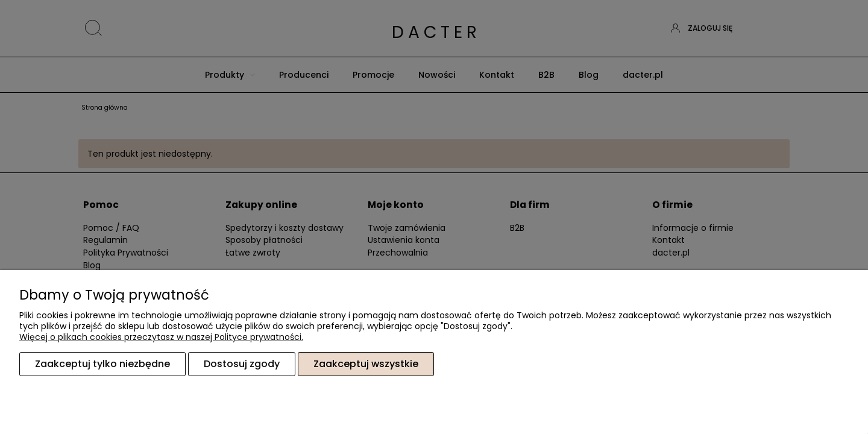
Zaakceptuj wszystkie (366, 364)
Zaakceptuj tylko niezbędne (102, 364)
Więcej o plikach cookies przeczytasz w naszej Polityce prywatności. (161, 337)
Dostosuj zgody (242, 364)
